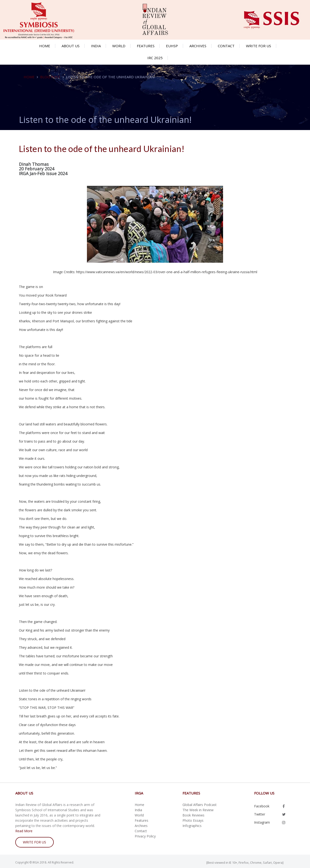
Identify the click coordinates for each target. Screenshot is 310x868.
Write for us (259, 46)
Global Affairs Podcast (200, 805)
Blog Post (50, 77)
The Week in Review (198, 810)
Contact (226, 46)
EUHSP (172, 46)
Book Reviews (193, 815)
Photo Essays (193, 820)
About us (71, 46)
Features (146, 46)
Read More (24, 831)
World (119, 46)
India (96, 46)
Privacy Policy (145, 836)
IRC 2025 (155, 58)
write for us (35, 842)
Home (45, 46)
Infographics (192, 826)
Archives (198, 46)
